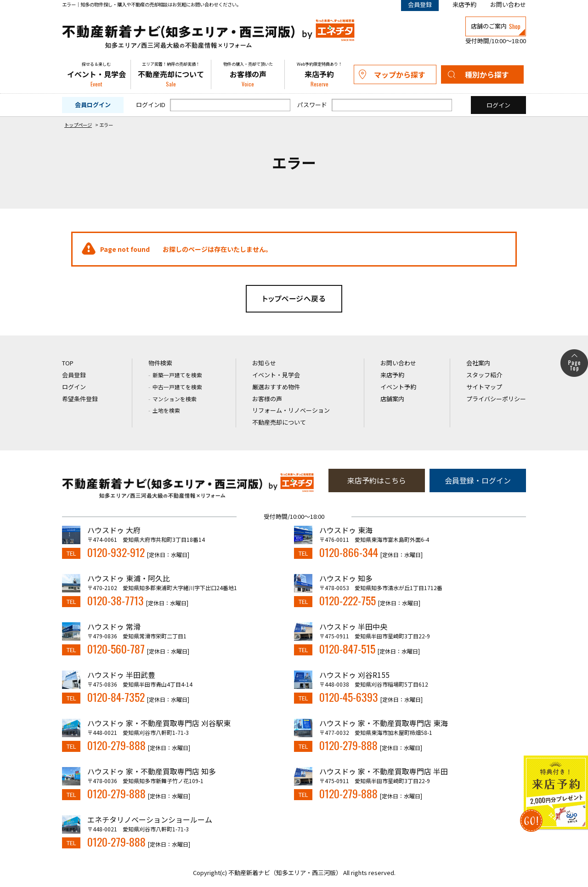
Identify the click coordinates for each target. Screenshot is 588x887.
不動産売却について (171, 74)
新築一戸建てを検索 (177, 375)
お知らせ (264, 363)
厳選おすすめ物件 (276, 387)
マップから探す (400, 74)
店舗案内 (392, 399)
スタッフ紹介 (484, 375)
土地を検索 (166, 410)
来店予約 (464, 4)
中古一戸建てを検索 (177, 387)
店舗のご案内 (496, 26)
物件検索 (160, 363)
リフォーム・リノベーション (291, 410)
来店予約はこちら (377, 480)
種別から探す (487, 74)
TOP (68, 363)
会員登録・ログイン (478, 480)
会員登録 (74, 375)
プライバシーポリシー (496, 399)
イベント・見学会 (96, 74)
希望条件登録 (80, 399)
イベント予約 (398, 387)
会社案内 (478, 363)
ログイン (74, 387)
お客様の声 (248, 74)
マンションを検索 (175, 399)
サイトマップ (484, 387)
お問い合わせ (508, 4)
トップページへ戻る (294, 299)
